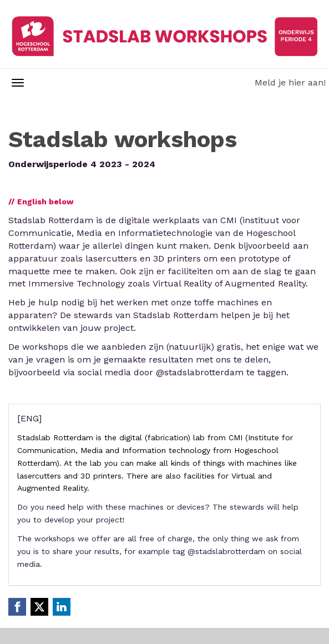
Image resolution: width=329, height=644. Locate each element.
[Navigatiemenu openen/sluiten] (18, 83)
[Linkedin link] (62, 607)
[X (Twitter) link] (39, 607)
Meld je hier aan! (290, 82)
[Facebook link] (17, 607)
